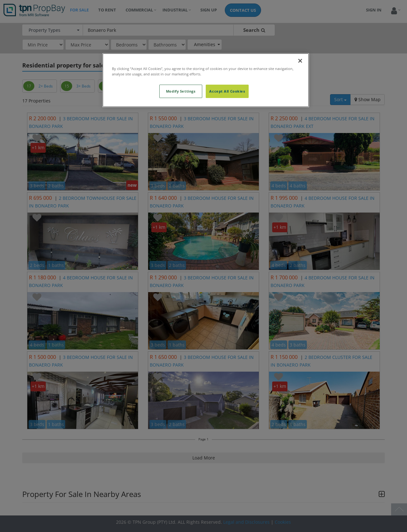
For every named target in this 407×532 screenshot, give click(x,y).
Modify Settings (181, 91)
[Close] (300, 61)
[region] (206, 80)
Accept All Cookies (227, 91)
